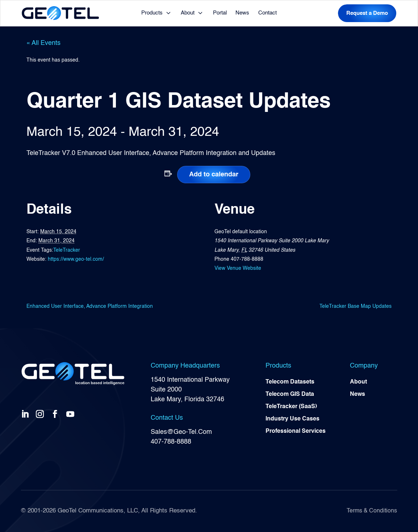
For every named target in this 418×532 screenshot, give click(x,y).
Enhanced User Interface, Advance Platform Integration (90, 306)
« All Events (43, 43)
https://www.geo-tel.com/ (76, 259)
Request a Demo (367, 13)
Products (152, 13)
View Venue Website (238, 268)
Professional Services (296, 431)
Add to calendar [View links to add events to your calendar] (214, 175)
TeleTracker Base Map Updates (356, 306)
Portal (220, 13)
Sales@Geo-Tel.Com (181, 432)
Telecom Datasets (290, 382)
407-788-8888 (171, 442)
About (188, 13)
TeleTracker (67, 250)
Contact (267, 13)
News (242, 13)
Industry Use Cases (292, 419)
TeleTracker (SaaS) (291, 407)
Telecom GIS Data (290, 394)
